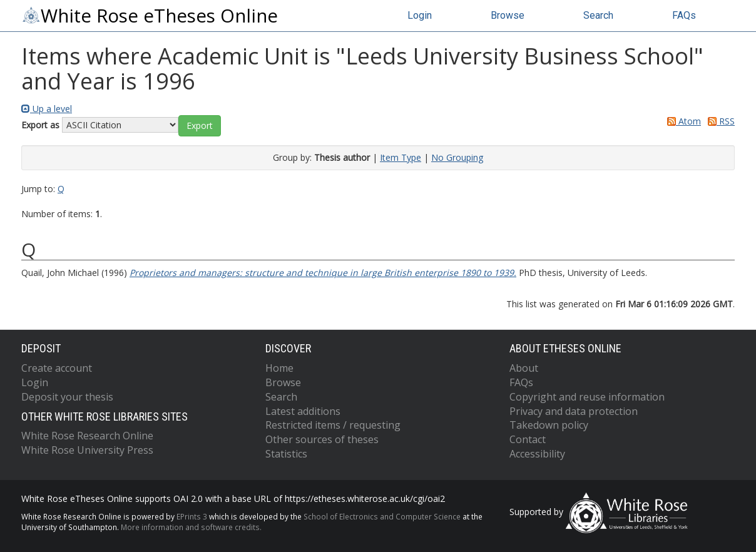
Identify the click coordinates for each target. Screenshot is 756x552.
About (524, 368)
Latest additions (303, 411)
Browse (508, 15)
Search (598, 15)
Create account (57, 368)
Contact (528, 439)
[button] (200, 126)
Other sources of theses (322, 439)
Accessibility (537, 454)
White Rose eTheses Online (150, 16)
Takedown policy (549, 425)
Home (279, 368)
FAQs (684, 15)
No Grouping (457, 157)
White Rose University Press (87, 450)
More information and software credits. (191, 527)
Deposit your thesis (67, 397)
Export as (40, 125)
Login (420, 15)
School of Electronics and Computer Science (382, 516)
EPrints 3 (192, 516)
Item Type (401, 157)
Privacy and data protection (574, 411)
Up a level (47, 109)
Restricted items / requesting (333, 425)
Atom (682, 121)
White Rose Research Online (87, 436)
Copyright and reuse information (587, 397)
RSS (719, 121)
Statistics (286, 454)
